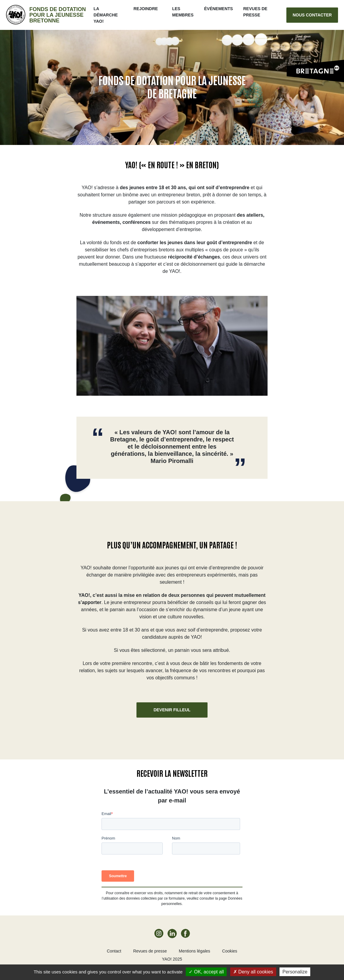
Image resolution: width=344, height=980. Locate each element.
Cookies (230, 951)
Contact (114, 951)
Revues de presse (150, 951)
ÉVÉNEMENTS (219, 9)
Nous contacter (312, 15)
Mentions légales (195, 951)
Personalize (295, 972)
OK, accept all (206, 972)
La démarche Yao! (106, 15)
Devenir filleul (172, 710)
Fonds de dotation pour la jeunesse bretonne (58, 15)
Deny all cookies (253, 972)
